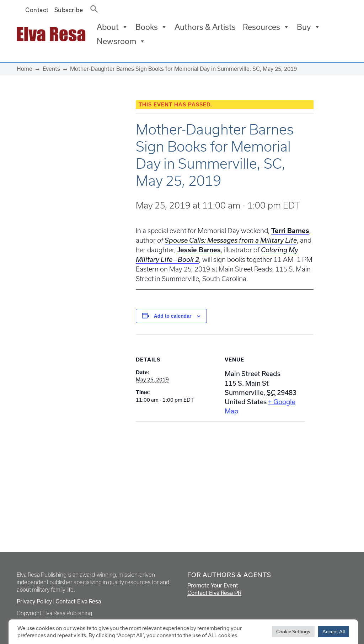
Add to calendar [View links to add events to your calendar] (173, 316)
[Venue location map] (173, 471)
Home (25, 69)
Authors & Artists (205, 27)
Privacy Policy (34, 601)
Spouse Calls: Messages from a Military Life (231, 240)
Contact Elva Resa (78, 601)
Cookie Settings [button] (293, 632)
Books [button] (151, 27)
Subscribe (69, 10)
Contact (37, 10)
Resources (266, 27)
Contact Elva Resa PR (214, 593)
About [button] (113, 27)
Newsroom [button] (121, 41)
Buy (309, 27)
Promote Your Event (213, 585)
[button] (92, 7)
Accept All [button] (334, 632)
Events (51, 69)
